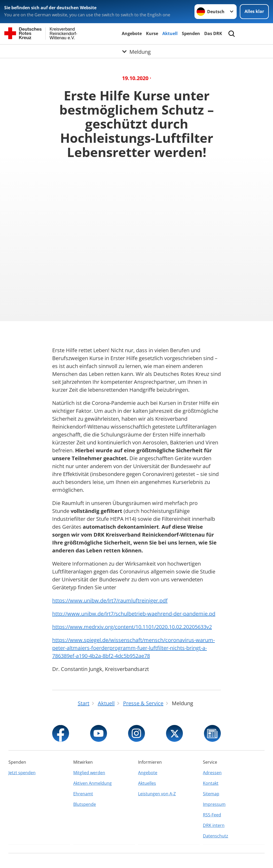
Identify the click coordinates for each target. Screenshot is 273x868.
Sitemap (211, 794)
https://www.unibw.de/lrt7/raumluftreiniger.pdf (110, 600)
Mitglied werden (89, 773)
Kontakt (211, 783)
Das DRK (213, 33)
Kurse (152, 33)
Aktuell (170, 33)
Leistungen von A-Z (157, 794)
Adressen (212, 773)
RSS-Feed (212, 815)
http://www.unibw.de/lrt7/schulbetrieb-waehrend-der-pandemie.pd (134, 614)
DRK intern (214, 825)
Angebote (132, 33)
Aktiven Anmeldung (92, 783)
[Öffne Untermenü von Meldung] (136, 51)
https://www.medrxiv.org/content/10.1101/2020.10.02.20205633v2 (132, 627)
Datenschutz (216, 836)
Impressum (214, 804)
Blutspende (85, 804)
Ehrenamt (83, 794)
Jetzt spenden (22, 773)
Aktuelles (147, 783)
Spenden (191, 33)
